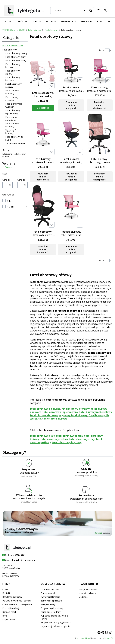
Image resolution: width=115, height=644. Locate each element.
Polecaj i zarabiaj (11, 608)
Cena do (21, 180)
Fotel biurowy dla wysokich (14, 105)
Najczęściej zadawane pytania (55, 626)
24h (9, 201)
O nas (5, 589)
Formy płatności (49, 593)
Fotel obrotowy (51, 30)
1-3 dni (11, 207)
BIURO (22, 30)
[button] (91, 11)
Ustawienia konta (87, 593)
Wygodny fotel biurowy (12, 132)
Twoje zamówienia (88, 589)
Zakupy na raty (48, 604)
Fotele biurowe (35, 30)
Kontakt (6, 593)
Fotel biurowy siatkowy (12, 125)
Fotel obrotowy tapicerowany (13, 112)
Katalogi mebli (9, 612)
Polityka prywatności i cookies (17, 601)
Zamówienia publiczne (52, 601)
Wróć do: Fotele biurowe (13, 45)
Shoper (107, 638)
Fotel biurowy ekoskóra (12, 99)
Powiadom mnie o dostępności (71, 105)
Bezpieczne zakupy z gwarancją (56, 622)
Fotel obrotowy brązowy (13, 79)
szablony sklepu (83, 638)
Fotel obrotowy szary (16, 60)
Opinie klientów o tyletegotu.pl (17, 604)
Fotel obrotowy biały (15, 57)
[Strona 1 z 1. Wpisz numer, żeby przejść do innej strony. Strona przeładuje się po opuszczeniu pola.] (107, 50)
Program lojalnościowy (52, 608)
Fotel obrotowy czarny (16, 53)
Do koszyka (43, 108)
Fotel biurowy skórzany (12, 92)
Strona (101, 50)
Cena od (6, 180)
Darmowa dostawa (50, 589)
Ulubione (83, 597)
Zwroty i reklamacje (50, 597)
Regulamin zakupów (12, 597)
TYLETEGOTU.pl (9, 30)
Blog (5, 616)
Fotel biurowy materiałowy (12, 118)
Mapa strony (9, 619)
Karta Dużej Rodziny (51, 612)
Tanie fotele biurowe (15, 143)
